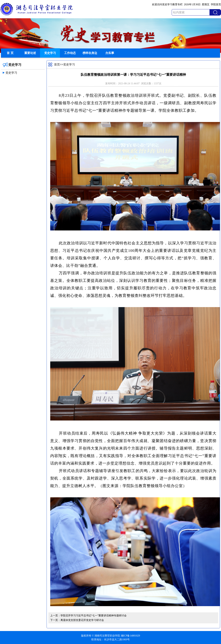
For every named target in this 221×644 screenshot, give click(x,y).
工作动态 (70, 53)
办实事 (110, 53)
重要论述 (30, 53)
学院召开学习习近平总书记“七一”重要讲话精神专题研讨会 (94, 616)
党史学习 (50, 53)
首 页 (10, 53)
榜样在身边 (90, 53)
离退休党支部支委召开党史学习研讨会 (82, 620)
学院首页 (216, 4)
